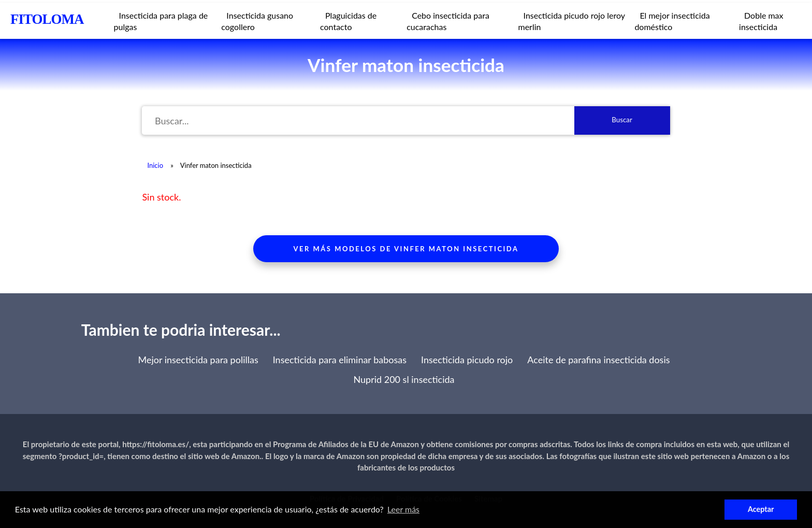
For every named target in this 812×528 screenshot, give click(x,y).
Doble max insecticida (761, 21)
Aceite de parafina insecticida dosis (598, 360)
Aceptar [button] (761, 509)
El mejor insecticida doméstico (672, 21)
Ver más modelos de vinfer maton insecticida (406, 249)
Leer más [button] (403, 509)
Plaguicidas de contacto (348, 21)
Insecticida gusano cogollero (257, 21)
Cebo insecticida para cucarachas (448, 21)
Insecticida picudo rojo (467, 360)
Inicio (155, 165)
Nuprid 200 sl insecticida (404, 379)
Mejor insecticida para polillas (198, 360)
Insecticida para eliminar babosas (340, 360)
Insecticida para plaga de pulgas (161, 21)
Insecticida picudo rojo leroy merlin (572, 21)
